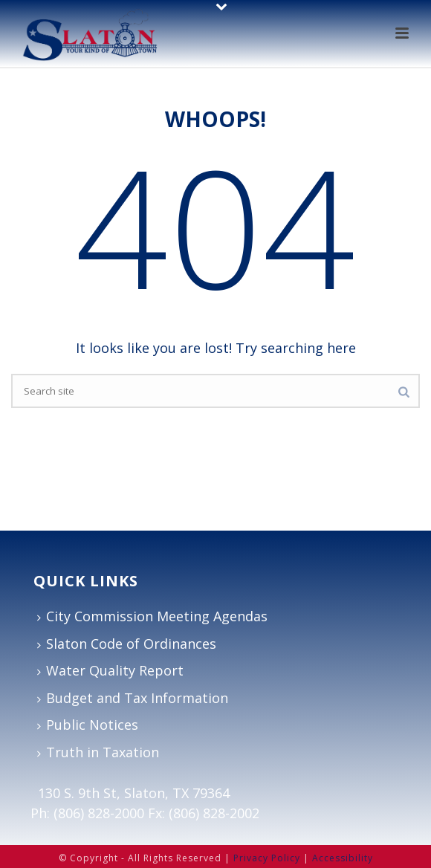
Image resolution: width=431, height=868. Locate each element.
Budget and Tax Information (133, 698)
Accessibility (343, 858)
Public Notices (88, 725)
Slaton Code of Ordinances (127, 644)
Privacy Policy (267, 858)
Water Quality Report (110, 670)
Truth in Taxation (98, 752)
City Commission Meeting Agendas (152, 616)
